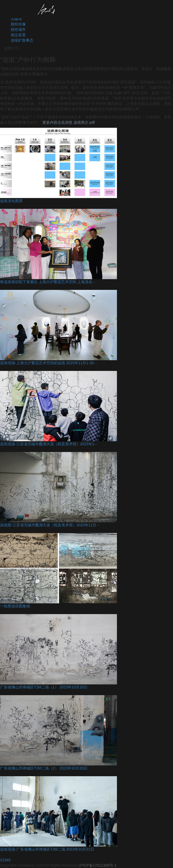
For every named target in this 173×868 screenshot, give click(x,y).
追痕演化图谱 (11, 201)
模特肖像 (18, 24)
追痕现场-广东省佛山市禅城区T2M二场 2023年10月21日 (47, 849)
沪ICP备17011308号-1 (98, 865)
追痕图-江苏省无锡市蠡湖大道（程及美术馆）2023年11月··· (50, 525)
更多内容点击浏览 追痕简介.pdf (69, 122)
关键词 (16, 19)
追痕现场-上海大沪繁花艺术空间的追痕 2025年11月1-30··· (48, 363)
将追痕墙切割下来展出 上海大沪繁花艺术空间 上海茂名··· (48, 282)
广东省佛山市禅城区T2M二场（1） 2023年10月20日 (44, 687)
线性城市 (18, 30)
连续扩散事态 (22, 40)
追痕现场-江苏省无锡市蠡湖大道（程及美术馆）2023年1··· (49, 444)
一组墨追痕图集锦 (15, 606)
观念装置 (18, 35)
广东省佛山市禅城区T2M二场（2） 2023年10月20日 (44, 768)
